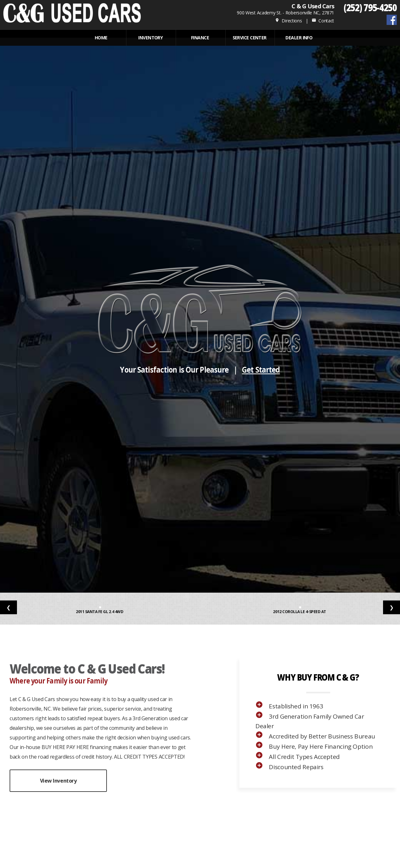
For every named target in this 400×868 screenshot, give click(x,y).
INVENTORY (150, 38)
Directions (288, 21)
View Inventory (58, 781)
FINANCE (200, 38)
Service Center (250, 38)
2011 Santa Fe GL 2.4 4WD (100, 612)
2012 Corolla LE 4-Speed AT (300, 612)
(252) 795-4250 (370, 7)
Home (101, 38)
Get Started (261, 370)
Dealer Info (299, 38)
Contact (323, 21)
